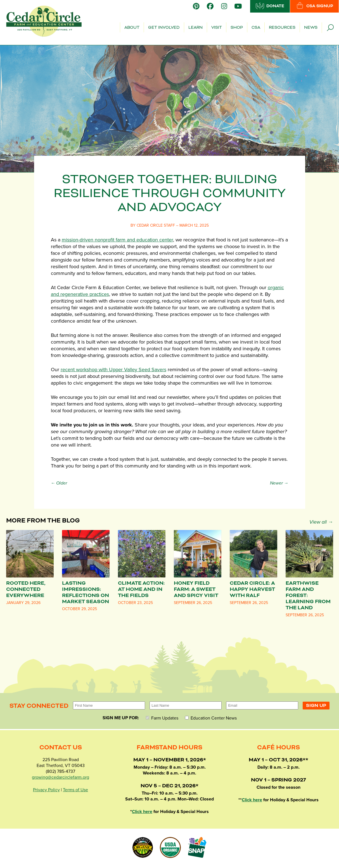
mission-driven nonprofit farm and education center (117, 240)
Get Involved (164, 28)
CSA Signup (314, 6)
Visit (217, 28)
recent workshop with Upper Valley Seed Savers (113, 370)
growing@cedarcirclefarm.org (61, 777)
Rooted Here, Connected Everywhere (26, 589)
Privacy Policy (46, 790)
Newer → (279, 483)
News (311, 28)
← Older (59, 483)
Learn (195, 28)
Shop (237, 28)
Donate (270, 6)
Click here (142, 812)
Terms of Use (75, 790)
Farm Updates (162, 718)
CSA (256, 28)
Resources (282, 28)
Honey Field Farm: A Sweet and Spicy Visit (196, 589)
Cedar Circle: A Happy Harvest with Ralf (252, 589)
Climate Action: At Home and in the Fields (141, 589)
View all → (321, 522)
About (132, 28)
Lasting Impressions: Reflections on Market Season (86, 592)
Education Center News (211, 718)
